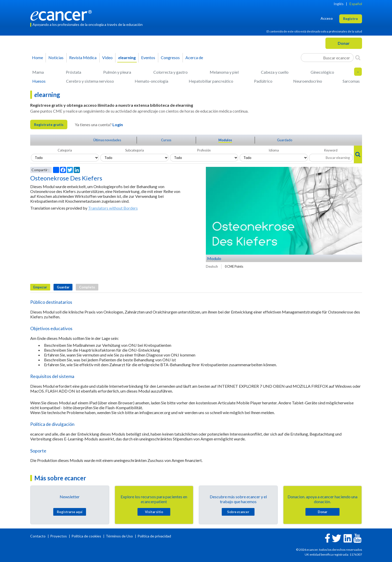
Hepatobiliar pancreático (211, 81)
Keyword (331, 150)
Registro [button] (351, 19)
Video (107, 57)
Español (356, 4)
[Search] (358, 58)
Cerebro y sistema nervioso (90, 81)
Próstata (73, 72)
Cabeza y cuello (275, 72)
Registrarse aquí (70, 512)
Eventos (148, 57)
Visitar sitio (154, 512)
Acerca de (194, 57)
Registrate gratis (49, 125)
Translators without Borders (113, 208)
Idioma (274, 150)
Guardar (63, 287)
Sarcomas (351, 81)
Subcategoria (135, 150)
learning (127, 57)
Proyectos (59, 536)
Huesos (39, 81)
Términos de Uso (119, 536)
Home (38, 57)
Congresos (170, 57)
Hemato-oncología (151, 81)
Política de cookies (86, 536)
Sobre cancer (238, 512)
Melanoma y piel (224, 72)
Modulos (225, 140)
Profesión (204, 150)
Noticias (56, 57)
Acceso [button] (327, 18)
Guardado (285, 140)
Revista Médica (83, 57)
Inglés (339, 4)
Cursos (166, 140)
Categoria (65, 150)
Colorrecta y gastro (171, 72)
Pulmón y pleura (117, 72)
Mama (38, 72)
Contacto (38, 536)
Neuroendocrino (308, 81)
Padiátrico (263, 81)
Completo (87, 287)
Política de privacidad (154, 536)
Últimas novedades (107, 140)
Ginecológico (322, 72)
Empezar (40, 287)
